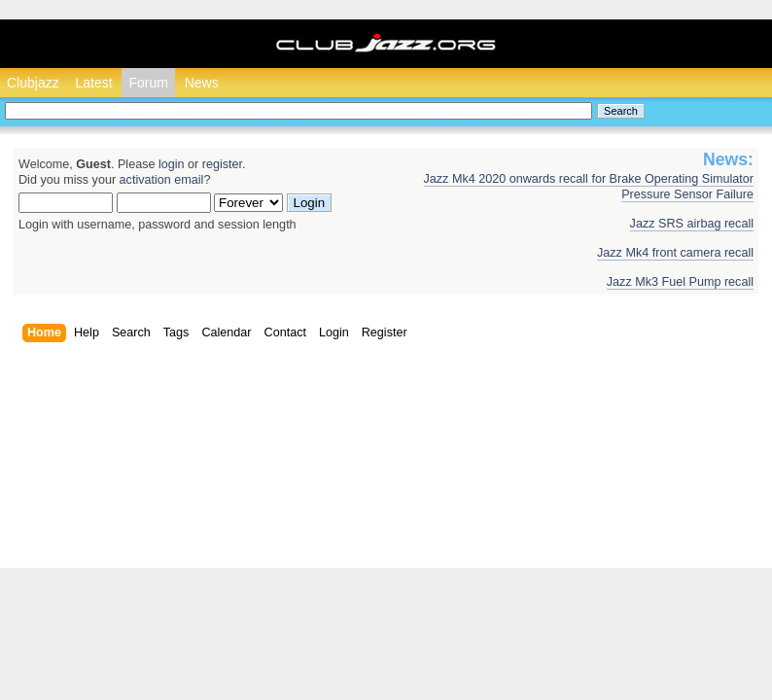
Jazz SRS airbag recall (692, 224)
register (222, 164)
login (172, 164)
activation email (162, 180)
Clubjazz (33, 83)
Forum (148, 83)
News (202, 83)
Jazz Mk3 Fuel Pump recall (680, 282)
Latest (93, 83)
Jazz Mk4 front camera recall (675, 253)
